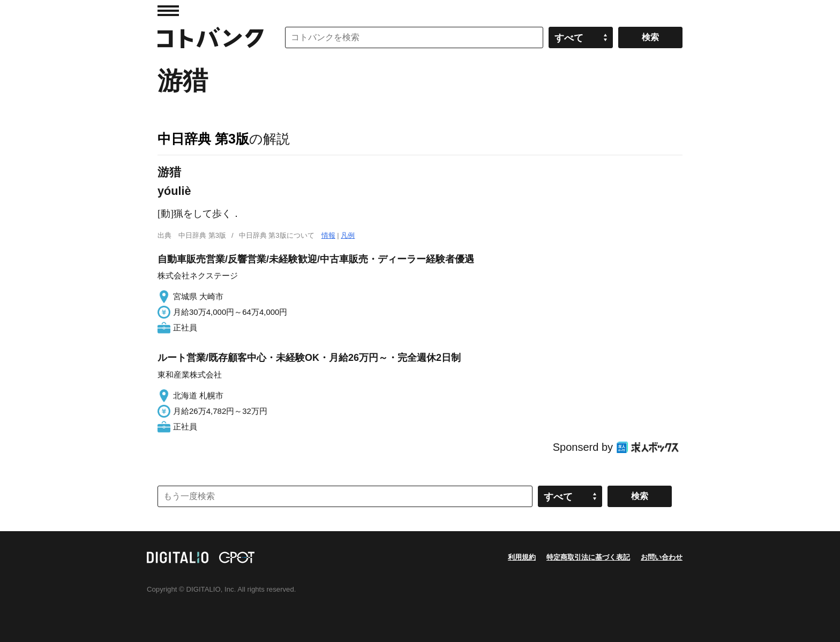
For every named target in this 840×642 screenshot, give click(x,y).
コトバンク (211, 37)
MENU (168, 11)
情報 (328, 235)
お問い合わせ (662, 557)
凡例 (348, 235)
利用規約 (522, 557)
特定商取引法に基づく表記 (588, 557)
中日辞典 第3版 (203, 139)
